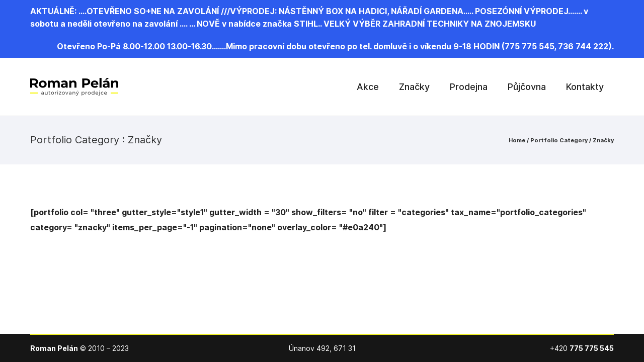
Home (517, 140)
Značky (414, 87)
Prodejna (469, 87)
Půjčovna (527, 87)
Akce (368, 87)
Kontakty (585, 87)
